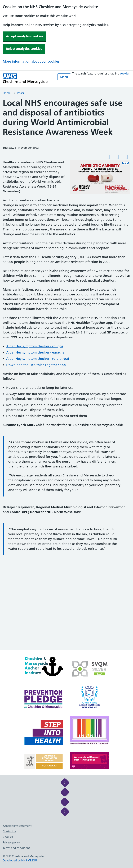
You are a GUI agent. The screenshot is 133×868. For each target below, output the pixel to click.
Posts (21, 93)
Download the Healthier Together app (36, 365)
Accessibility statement (17, 826)
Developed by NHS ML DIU (20, 860)
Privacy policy (11, 842)
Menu (64, 77)
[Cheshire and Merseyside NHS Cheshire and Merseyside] (25, 79)
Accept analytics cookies (25, 36)
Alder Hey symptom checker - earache (35, 352)
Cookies (8, 837)
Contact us (10, 831)
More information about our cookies (31, 61)
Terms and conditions (16, 848)
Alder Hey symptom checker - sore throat (38, 359)
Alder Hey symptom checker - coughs (35, 346)
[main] (66, 374)
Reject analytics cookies (24, 49)
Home (7, 93)
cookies (125, 73)
